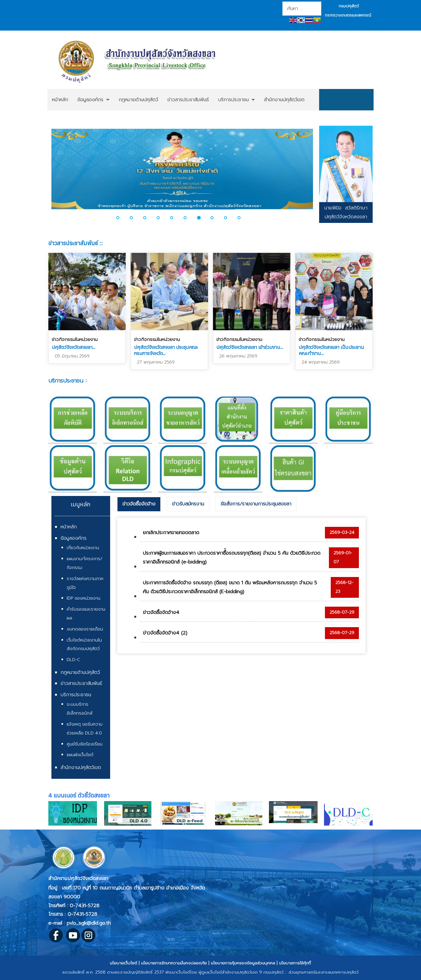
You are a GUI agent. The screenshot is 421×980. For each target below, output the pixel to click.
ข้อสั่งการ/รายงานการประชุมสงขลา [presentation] (256, 504)
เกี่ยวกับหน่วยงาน (83, 548)
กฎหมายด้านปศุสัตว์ (80, 672)
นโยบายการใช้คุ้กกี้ (295, 963)
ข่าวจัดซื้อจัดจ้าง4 (161, 612)
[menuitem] (60, 100)
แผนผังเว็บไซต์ (80, 755)
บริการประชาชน (76, 695)
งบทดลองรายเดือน (85, 629)
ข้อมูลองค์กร (74, 538)
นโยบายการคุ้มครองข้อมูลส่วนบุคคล (243, 963)
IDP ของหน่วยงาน (84, 598)
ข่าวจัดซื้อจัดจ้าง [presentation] (139, 504)
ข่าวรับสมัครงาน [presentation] (188, 504)
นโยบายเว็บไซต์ (123, 963)
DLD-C (73, 660)
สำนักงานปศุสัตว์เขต (81, 767)
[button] (121, 218)
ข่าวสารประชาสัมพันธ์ (81, 683)
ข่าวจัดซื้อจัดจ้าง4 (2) (165, 633)
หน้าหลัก (69, 527)
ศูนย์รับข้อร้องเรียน (85, 744)
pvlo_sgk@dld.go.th (89, 923)
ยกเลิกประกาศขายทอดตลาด (171, 533)
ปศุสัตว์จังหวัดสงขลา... (73, 347)
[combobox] (302, 9)
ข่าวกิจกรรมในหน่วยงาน (75, 339)
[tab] (139, 504)
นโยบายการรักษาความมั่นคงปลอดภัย (174, 963)
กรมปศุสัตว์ (349, 6)
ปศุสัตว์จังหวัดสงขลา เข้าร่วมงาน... (250, 347)
